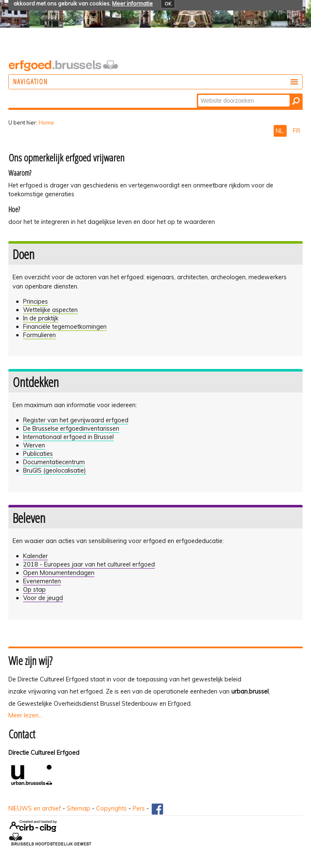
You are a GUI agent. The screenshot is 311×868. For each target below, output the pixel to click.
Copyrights (111, 808)
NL (280, 131)
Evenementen (42, 581)
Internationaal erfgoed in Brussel (68, 437)
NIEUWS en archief (35, 808)
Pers (139, 808)
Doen (24, 254)
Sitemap (78, 808)
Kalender (35, 556)
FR (297, 131)
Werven (34, 445)
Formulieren (39, 335)
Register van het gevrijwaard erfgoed (76, 420)
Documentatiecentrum (54, 462)
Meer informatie (132, 3)
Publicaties (38, 454)
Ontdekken (36, 382)
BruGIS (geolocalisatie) (55, 470)
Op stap (34, 590)
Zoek (197, 94)
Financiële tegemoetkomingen (65, 327)
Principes (35, 301)
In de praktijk (41, 318)
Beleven (29, 518)
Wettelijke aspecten (50, 310)
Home (46, 122)
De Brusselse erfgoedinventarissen (71, 429)
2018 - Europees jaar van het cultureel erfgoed (89, 564)
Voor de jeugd (43, 598)
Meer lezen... (25, 715)
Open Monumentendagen (59, 573)
